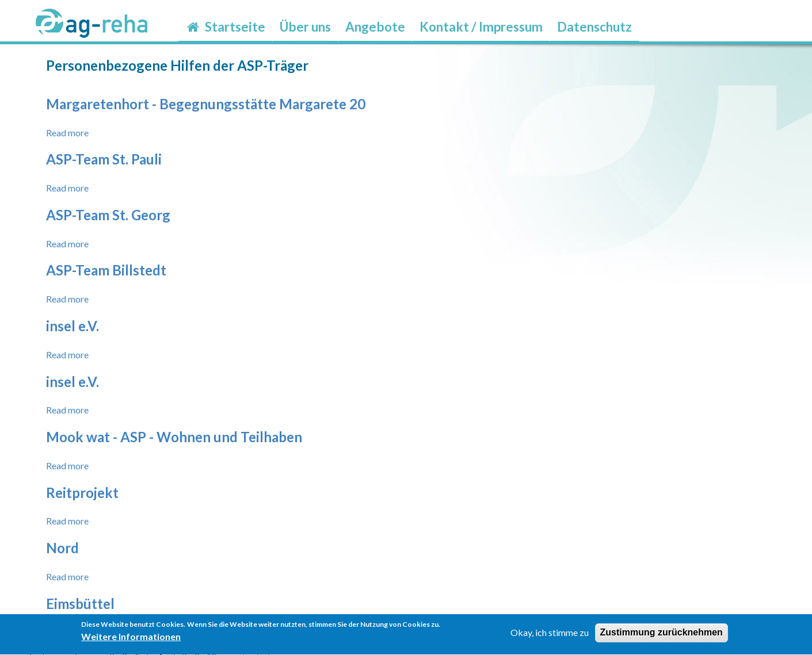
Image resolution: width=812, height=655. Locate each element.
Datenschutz (594, 27)
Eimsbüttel (80, 604)
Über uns (305, 27)
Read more (67, 133)
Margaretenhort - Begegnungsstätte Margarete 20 (206, 104)
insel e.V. (73, 326)
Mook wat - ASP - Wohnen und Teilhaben (174, 437)
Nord (62, 548)
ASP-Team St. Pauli (104, 159)
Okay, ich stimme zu (550, 636)
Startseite (225, 27)
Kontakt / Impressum (481, 27)
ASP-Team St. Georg (108, 215)
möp (646, 19)
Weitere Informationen (131, 640)
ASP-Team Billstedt (106, 270)
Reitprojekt (82, 493)
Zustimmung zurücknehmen (662, 636)
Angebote (375, 27)
